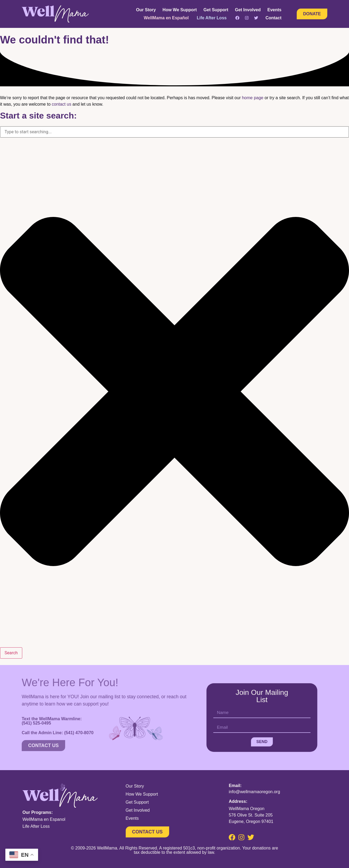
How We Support (180, 10)
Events (274, 10)
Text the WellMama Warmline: (52, 721)
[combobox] (175, 132)
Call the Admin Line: (58, 732)
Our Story (146, 10)
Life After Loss (36, 826)
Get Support (216, 10)
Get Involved (248, 10)
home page (253, 98)
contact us (62, 104)
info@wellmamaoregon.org (254, 792)
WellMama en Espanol (44, 819)
